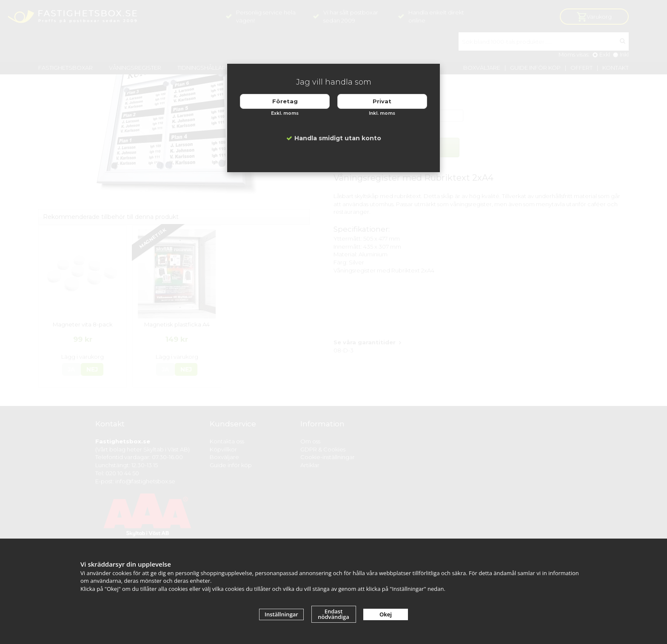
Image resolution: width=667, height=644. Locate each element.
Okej (386, 614)
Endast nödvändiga (333, 614)
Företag (285, 101)
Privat (382, 101)
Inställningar (281, 614)
